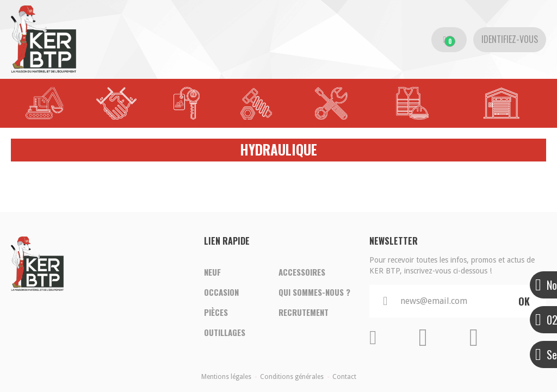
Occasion (221, 292)
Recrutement (304, 313)
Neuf (212, 271)
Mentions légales (226, 377)
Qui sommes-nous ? (314, 292)
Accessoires (302, 271)
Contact (344, 377)
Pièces (216, 313)
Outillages (225, 333)
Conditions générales (292, 377)
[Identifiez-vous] (510, 40)
